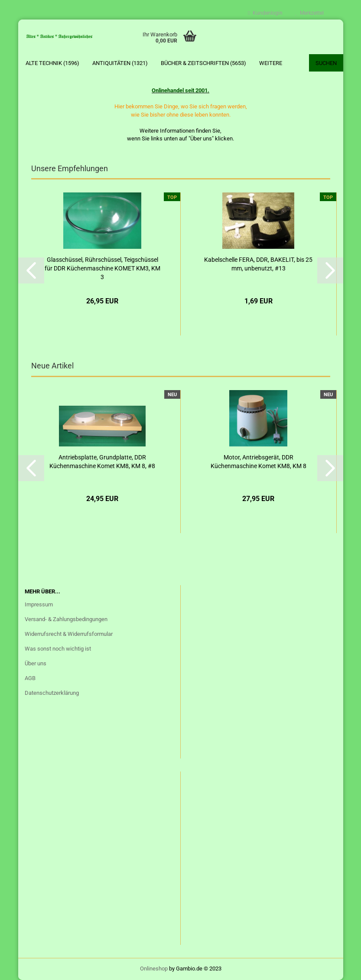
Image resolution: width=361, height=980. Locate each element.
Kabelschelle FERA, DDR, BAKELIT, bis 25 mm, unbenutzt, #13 (258, 264)
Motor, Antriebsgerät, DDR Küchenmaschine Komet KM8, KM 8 (259, 462)
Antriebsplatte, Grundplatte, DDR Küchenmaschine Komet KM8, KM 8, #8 (102, 462)
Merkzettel (310, 13)
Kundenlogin (265, 13)
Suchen (326, 63)
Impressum (39, 604)
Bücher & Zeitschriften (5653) (203, 63)
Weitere (271, 63)
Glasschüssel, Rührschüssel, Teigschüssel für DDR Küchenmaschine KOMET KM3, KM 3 (102, 268)
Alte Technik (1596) (52, 63)
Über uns (36, 663)
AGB (30, 678)
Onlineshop (154, 969)
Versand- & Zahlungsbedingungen (66, 619)
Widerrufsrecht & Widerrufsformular (69, 634)
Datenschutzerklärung (52, 693)
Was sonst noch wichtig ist (58, 649)
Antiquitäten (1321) (120, 63)
